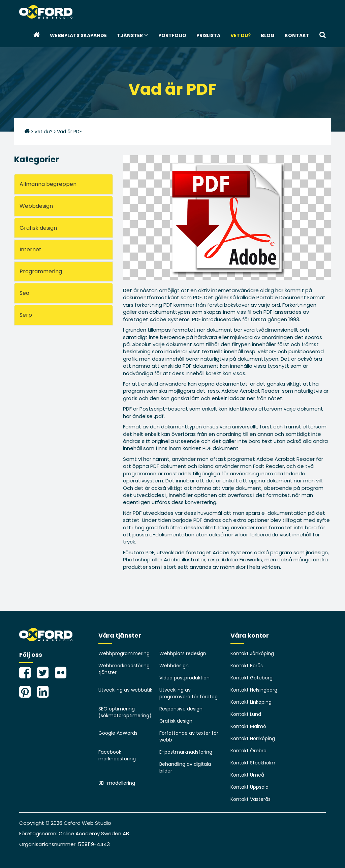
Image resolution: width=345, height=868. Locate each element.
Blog (268, 35)
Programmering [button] (41, 271)
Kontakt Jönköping (252, 653)
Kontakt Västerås (250, 799)
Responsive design (181, 709)
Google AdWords (118, 733)
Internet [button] (30, 249)
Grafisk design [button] (38, 228)
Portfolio (172, 35)
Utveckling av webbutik (125, 690)
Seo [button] (24, 293)
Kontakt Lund (246, 714)
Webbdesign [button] (36, 206)
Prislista (208, 35)
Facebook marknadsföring (117, 755)
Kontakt (297, 35)
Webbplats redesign (183, 653)
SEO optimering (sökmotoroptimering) (125, 712)
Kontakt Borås (247, 666)
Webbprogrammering (124, 653)
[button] (323, 35)
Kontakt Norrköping (253, 738)
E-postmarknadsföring (186, 752)
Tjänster (133, 35)
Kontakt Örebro (248, 751)
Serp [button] (26, 315)
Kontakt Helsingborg (254, 690)
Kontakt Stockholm (253, 763)
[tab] (64, 184)
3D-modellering (117, 783)
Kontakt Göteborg (252, 678)
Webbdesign (174, 666)
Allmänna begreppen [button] (48, 184)
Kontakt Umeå (247, 775)
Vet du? (241, 35)
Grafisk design (176, 721)
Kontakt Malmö (248, 726)
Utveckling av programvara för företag (189, 693)
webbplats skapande (78, 35)
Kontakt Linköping (251, 702)
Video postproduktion (184, 678)
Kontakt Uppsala (249, 787)
